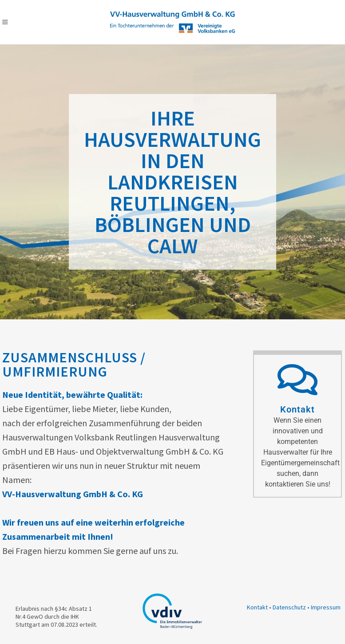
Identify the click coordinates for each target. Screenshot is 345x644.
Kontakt (297, 409)
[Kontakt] (297, 380)
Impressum (326, 607)
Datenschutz (289, 607)
